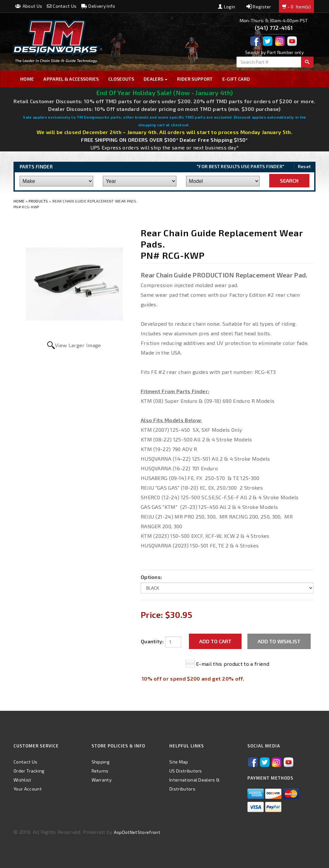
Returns (100, 771)
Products (38, 201)
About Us (29, 6)
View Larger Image (78, 345)
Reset (304, 166)
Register (259, 7)
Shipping (101, 762)
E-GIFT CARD (236, 79)
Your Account (28, 789)
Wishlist (22, 780)
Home (27, 79)
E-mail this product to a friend (233, 664)
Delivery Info (98, 6)
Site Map (179, 762)
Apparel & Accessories (71, 79)
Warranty (102, 780)
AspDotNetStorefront (137, 832)
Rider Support (195, 79)
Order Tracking (29, 771)
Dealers (156, 79)
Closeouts (121, 79)
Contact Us (62, 6)
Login (227, 7)
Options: (151, 577)
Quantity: (152, 641)
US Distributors (186, 771)
